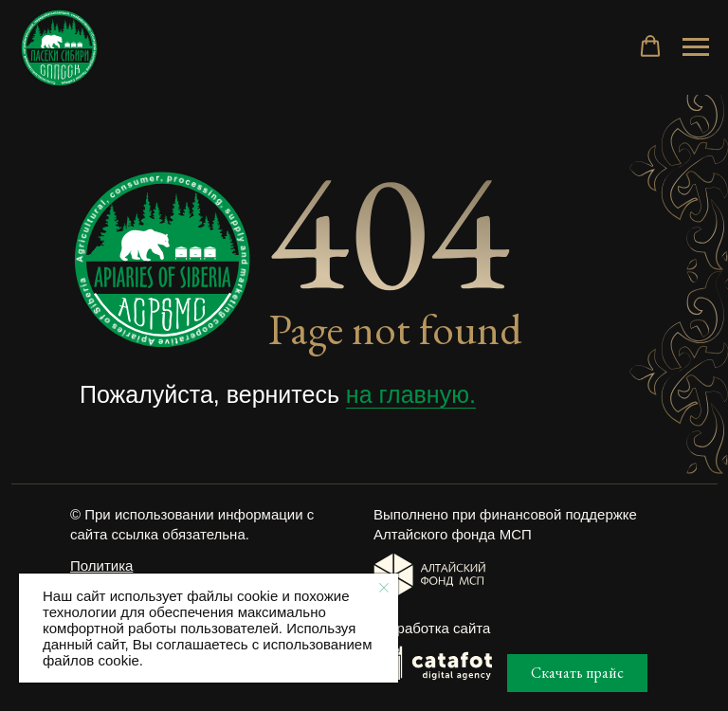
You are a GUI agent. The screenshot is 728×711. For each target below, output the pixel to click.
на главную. (411, 394)
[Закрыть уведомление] (384, 588)
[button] (650, 46)
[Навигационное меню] (696, 47)
